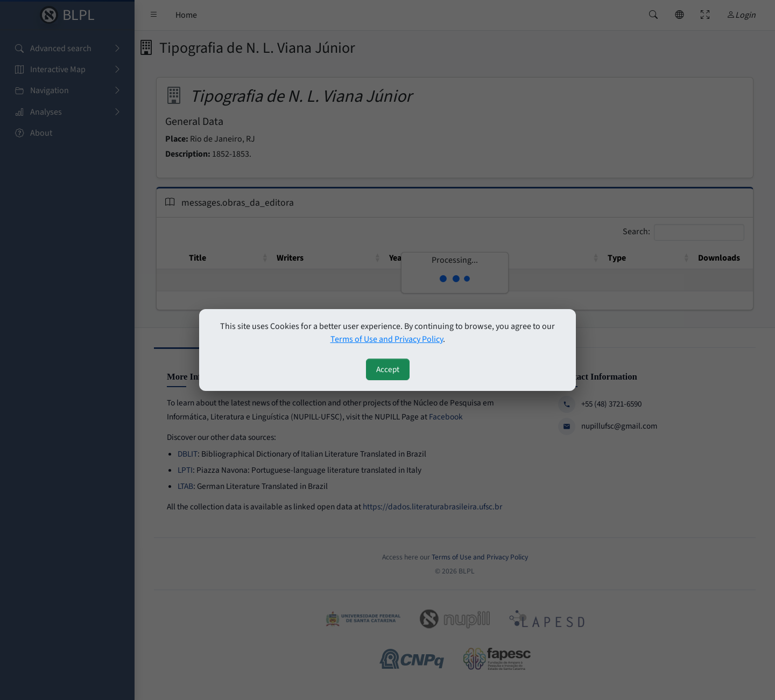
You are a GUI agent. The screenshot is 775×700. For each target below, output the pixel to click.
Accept (388, 369)
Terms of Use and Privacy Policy (387, 339)
